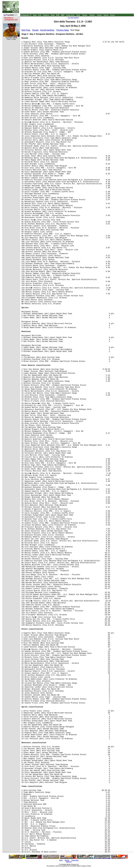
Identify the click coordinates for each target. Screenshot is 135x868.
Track (78, 15)
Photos (85, 15)
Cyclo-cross (70, 15)
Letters (99, 15)
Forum (112, 15)
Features (46, 15)
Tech (40, 15)
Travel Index (75, 860)
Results (36, 30)
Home (61, 860)
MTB (58, 15)
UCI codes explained (73, 18)
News (35, 15)
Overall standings (47, 30)
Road (53, 15)
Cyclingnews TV (26, 15)
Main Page (26, 30)
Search (106, 15)
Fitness (92, 15)
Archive (67, 860)
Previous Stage (63, 30)
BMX (63, 15)
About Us (69, 862)
